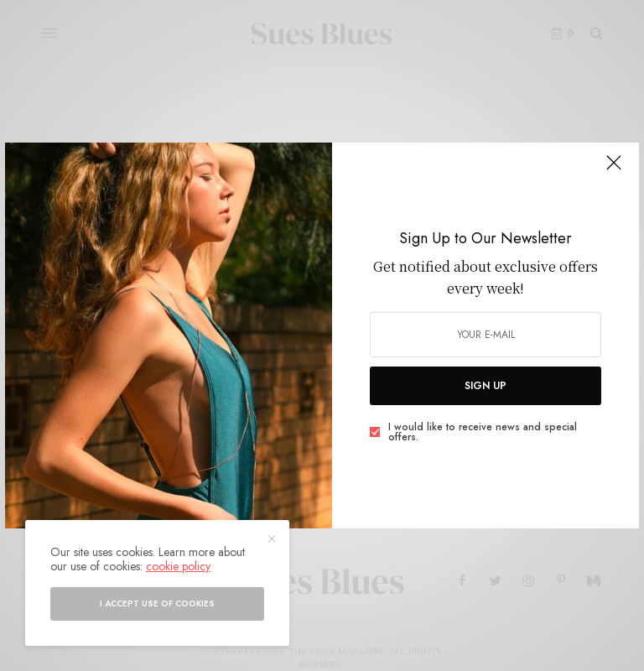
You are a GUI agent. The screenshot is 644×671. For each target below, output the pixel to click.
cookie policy (178, 566)
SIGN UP (486, 386)
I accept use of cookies (157, 603)
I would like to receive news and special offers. (483, 432)
